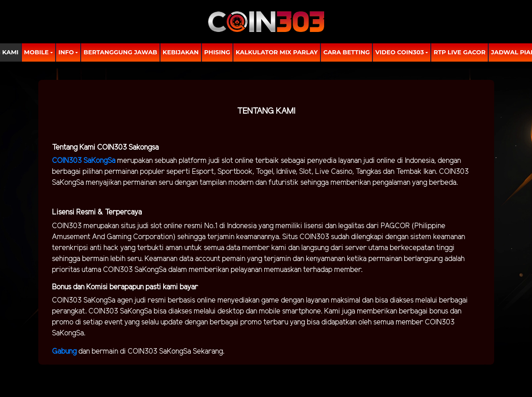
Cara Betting (346, 52)
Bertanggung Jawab (120, 52)
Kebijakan (181, 52)
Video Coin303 (400, 52)
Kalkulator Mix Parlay (277, 52)
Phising (217, 52)
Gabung (65, 352)
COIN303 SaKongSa (84, 161)
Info (66, 52)
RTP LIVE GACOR (460, 52)
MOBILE (36, 52)
